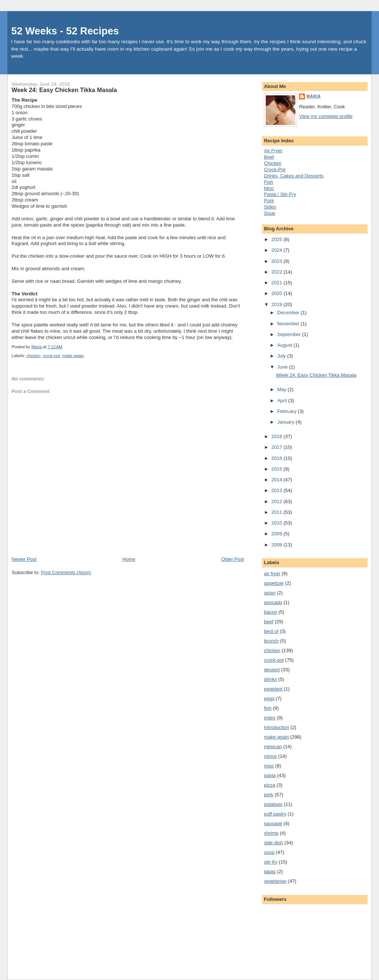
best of (271, 631)
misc (269, 766)
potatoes (273, 804)
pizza (269, 785)
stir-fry (271, 862)
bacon (270, 612)
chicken (33, 356)
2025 (277, 239)
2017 (277, 447)
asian (270, 593)
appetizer (274, 583)
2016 (277, 458)
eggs (269, 698)
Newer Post (24, 559)
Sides (270, 207)
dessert (272, 670)
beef (269, 622)
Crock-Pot (275, 169)
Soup (269, 213)
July (282, 356)
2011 (277, 512)
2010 (277, 523)
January (286, 422)
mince (270, 756)
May (282, 389)
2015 (277, 469)
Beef (269, 157)
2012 (277, 501)
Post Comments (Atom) (66, 572)
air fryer (272, 574)
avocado (273, 602)
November (289, 324)
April (283, 401)
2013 (277, 490)
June (283, 367)
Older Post (233, 559)
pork (269, 795)
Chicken (273, 163)
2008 (277, 545)
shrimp (271, 833)
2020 (277, 293)
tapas (270, 872)
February (288, 411)
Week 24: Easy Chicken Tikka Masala (316, 375)
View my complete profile (326, 116)
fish (268, 708)
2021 (277, 283)
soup (269, 852)
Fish (269, 182)
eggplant (273, 689)
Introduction (276, 727)
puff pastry (275, 814)
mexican (273, 747)
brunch (271, 641)
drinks (270, 679)
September (290, 334)
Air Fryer (273, 151)
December (289, 313)
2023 (277, 261)
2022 (277, 272)
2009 (277, 534)
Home (129, 559)
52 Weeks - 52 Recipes (65, 31)
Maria (313, 96)
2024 (277, 250)
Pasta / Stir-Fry (280, 194)
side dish (273, 843)
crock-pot (51, 356)
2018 (277, 436)
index (270, 718)
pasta (270, 775)
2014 (277, 480)
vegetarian (275, 881)
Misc (269, 188)
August (285, 345)
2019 (277, 304)
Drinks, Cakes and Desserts (294, 176)
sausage (273, 823)
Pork (269, 201)
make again (73, 356)
